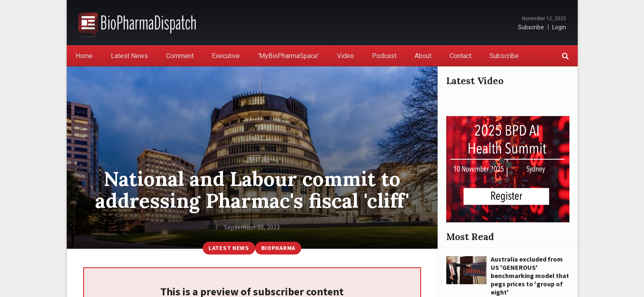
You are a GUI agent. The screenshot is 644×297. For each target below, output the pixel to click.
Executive (226, 56)
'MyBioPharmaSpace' (288, 56)
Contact (460, 56)
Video (345, 56)
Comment (180, 56)
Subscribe (531, 27)
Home (84, 56)
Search (565, 56)
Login (559, 27)
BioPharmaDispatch (137, 23)
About (423, 56)
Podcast (384, 56)
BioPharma (278, 248)
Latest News (129, 56)
